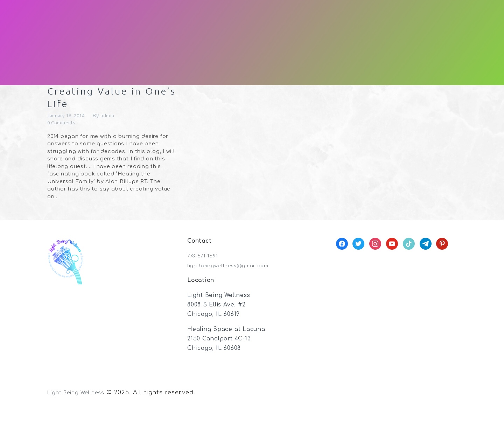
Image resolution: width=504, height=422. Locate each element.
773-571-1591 (205, 262)
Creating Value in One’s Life (106, 100)
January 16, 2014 (70, 121)
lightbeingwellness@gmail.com (234, 271)
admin (116, 121)
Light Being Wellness (81, 399)
